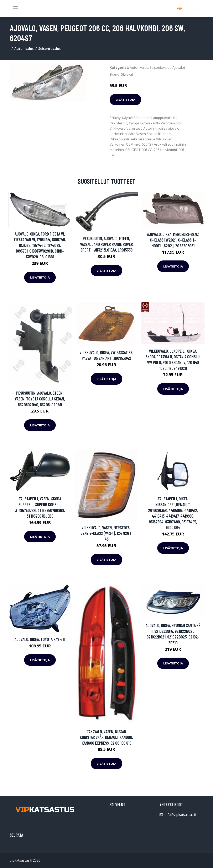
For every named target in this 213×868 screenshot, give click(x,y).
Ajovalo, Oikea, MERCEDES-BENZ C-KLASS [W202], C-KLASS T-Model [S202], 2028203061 (173, 240)
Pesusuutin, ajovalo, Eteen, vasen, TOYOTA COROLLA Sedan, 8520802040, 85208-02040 (40, 399)
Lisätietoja (125, 99)
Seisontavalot (50, 49)
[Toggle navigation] (15, 8)
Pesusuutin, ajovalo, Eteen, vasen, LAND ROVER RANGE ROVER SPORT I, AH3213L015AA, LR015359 (106, 244)
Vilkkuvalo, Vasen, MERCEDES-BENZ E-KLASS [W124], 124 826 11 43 (106, 533)
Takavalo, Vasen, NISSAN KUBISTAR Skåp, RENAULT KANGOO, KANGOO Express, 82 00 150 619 (106, 737)
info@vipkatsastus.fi (180, 815)
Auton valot (24, 49)
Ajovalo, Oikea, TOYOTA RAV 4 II (40, 639)
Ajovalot (179, 68)
